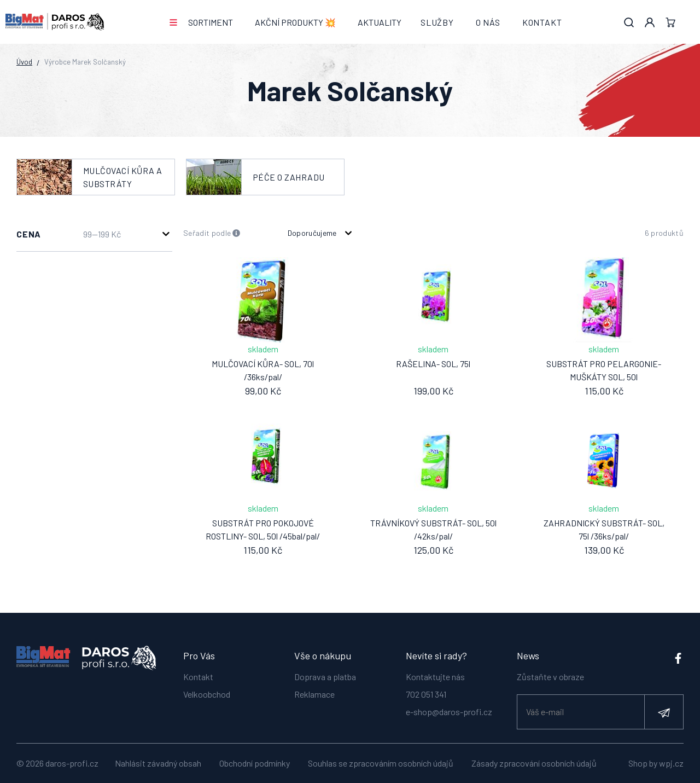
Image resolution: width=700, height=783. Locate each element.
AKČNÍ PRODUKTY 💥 (295, 22)
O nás (488, 22)
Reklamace (314, 692)
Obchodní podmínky (255, 763)
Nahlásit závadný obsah (158, 763)
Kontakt (542, 22)
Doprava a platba (325, 675)
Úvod (24, 62)
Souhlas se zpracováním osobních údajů (381, 763)
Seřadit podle (212, 233)
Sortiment (211, 22)
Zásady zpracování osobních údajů (534, 763)
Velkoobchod (207, 692)
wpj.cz (671, 763)
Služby (437, 22)
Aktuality (380, 22)
